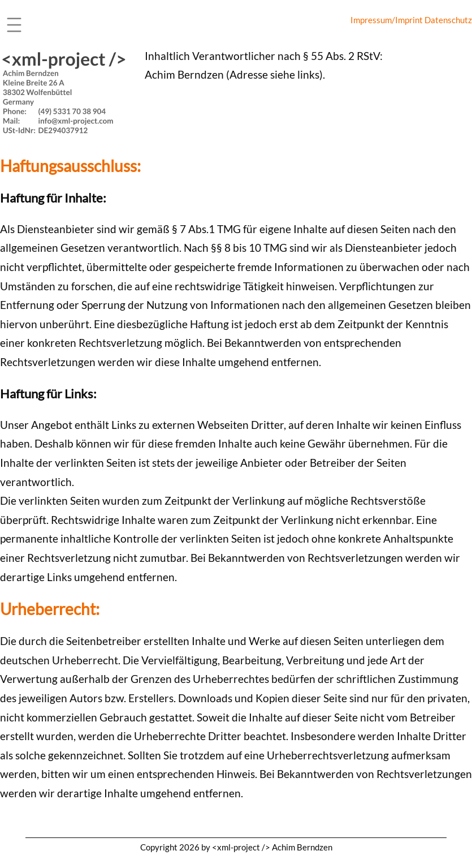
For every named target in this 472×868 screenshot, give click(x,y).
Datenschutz (448, 20)
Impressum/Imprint (387, 20)
